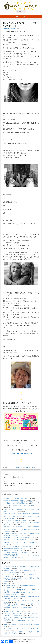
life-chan (13, 28)
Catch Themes (25, 641)
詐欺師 (5, 582)
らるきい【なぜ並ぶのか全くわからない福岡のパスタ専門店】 (20, 506)
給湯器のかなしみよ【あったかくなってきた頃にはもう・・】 (20, 608)
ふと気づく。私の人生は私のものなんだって (15, 500)
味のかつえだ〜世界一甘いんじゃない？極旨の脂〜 (17, 537)
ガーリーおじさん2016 (14, 467)
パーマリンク (32, 467)
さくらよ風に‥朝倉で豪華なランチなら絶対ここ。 (17, 552)
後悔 (5, 584)
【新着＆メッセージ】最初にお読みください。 (16, 498)
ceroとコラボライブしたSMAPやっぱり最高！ (15, 521)
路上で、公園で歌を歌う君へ (11, 554)
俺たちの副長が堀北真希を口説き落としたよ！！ (16, 548)
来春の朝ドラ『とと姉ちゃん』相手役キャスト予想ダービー (19, 539)
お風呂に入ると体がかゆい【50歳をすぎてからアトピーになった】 (21, 621)
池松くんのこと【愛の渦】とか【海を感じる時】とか (17, 547)
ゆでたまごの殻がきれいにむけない (13, 612)
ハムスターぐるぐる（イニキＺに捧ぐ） (14, 550)
